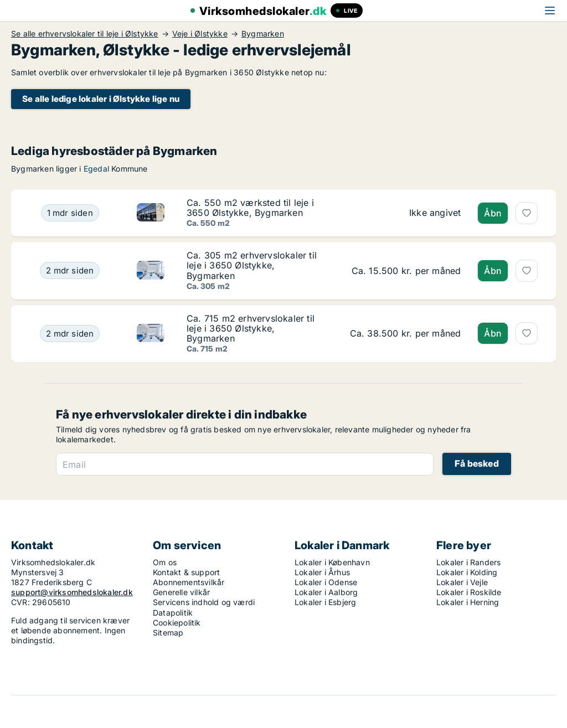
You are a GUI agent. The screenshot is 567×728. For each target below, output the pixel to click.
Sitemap (168, 633)
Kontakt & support (186, 572)
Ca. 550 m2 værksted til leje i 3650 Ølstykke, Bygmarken (250, 208)
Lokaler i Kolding (467, 572)
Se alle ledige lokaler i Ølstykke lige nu (101, 99)
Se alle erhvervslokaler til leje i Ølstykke (85, 34)
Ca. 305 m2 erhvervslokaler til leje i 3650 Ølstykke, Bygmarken (252, 265)
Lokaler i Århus (322, 572)
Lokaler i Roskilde (469, 592)
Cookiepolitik (177, 623)
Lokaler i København (332, 562)
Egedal (96, 169)
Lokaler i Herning (468, 602)
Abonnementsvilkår (189, 582)
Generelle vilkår (181, 592)
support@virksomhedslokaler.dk (72, 592)
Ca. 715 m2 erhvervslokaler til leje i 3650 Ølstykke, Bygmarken (251, 328)
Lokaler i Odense (326, 582)
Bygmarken (263, 34)
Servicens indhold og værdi (204, 602)
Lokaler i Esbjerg (325, 602)
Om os (165, 562)
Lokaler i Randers (468, 562)
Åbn (493, 213)
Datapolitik (173, 613)
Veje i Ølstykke (200, 34)
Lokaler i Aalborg (326, 592)
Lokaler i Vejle (462, 582)
